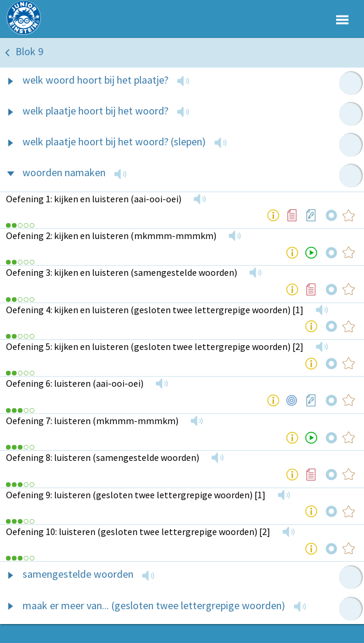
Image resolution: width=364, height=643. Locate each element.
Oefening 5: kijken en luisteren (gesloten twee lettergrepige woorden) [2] (155, 346)
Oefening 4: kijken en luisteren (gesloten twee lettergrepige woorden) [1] (155, 310)
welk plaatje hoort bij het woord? (95, 111)
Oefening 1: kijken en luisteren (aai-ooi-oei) (94, 199)
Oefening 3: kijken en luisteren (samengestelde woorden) (122, 272)
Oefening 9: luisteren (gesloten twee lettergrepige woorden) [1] (136, 495)
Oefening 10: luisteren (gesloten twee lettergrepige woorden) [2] (138, 531)
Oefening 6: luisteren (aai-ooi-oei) (75, 383)
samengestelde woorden (78, 574)
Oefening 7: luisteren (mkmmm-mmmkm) (92, 421)
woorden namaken (64, 172)
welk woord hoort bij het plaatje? (95, 80)
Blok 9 (29, 51)
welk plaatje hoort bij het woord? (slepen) (114, 141)
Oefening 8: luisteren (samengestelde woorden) (103, 457)
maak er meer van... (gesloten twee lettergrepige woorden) (154, 605)
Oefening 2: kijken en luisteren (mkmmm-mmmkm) (111, 235)
